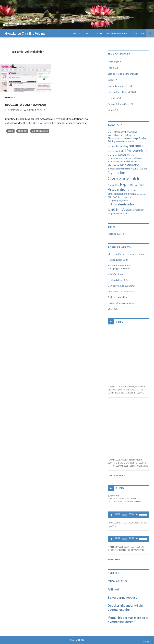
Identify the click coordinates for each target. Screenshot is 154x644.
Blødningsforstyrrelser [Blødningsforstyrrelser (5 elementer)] (119, 138)
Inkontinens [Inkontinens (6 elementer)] (124, 155)
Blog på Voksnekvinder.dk (121, 74)
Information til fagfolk (119, 92)
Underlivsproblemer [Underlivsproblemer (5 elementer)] (134, 210)
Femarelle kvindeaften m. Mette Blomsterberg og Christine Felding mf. (127, 463)
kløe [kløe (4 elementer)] (133, 155)
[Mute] (137, 515)
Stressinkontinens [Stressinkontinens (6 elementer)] (118, 194)
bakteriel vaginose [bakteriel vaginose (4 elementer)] (116, 135)
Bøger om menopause (122, 597)
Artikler (112, 62)
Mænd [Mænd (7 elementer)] (134, 168)
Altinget (114, 589)
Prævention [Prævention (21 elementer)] (117, 189)
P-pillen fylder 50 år (118, 260)
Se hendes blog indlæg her (41, 123)
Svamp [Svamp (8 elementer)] (132, 194)
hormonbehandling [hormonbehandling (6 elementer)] (118, 146)
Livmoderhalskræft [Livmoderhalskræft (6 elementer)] (133, 158)
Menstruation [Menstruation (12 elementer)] (130, 165)
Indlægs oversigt (117, 234)
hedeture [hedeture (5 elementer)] (129, 141)
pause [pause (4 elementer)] (137, 185)
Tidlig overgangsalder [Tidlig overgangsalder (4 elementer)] (118, 200)
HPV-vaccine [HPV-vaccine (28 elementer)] (135, 151)
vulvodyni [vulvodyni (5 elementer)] (122, 213)
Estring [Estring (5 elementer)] (143, 138)
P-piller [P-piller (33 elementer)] (127, 184)
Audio (111, 68)
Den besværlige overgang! (122, 286)
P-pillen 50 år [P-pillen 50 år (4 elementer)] (114, 185)
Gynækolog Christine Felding (25, 33)
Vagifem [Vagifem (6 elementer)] (112, 213)
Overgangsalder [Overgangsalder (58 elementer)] (125, 178)
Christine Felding (81, 33)
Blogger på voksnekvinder (45, 103)
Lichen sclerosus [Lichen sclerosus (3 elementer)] (115, 158)
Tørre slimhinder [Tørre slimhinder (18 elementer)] (121, 204)
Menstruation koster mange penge (126, 254)
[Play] (112, 515)
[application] (128, 515)
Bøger (111, 80)
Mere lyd (114, 559)
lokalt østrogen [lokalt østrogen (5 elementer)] (115, 161)
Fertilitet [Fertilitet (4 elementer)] (120, 142)
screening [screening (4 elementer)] (132, 190)
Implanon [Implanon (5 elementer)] (112, 155)
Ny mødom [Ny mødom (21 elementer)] (117, 173)
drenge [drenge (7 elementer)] (135, 138)
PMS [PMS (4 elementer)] (142, 185)
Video (111, 110)
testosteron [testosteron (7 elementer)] (125, 197)
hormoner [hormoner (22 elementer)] (137, 146)
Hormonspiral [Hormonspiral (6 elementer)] (115, 151)
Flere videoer (117, 475)
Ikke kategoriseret (117, 86)
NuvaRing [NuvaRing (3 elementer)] (143, 169)
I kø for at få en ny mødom (121, 303)
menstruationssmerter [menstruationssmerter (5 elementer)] (119, 169)
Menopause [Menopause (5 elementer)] (114, 165)
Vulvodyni (113, 309)
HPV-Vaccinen (115, 274)
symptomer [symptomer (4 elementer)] (142, 194)
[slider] (124, 515)
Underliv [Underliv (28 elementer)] (116, 209)
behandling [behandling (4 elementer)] (130, 135)
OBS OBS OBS (117, 581)
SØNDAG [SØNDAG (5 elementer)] (113, 197)
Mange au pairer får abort (122, 499)
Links (134, 33)
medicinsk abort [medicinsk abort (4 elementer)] (131, 161)
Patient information (117, 33)
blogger (23, 131)
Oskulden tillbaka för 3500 (122, 291)
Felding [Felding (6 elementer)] (112, 141)
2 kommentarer (136, 550)
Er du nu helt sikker (118, 297)
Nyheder (98, 33)
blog (11, 131)
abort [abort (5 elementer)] (111, 132)
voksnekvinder (40, 131)
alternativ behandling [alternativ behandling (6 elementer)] (126, 132)
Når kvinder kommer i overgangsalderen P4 (119, 267)
